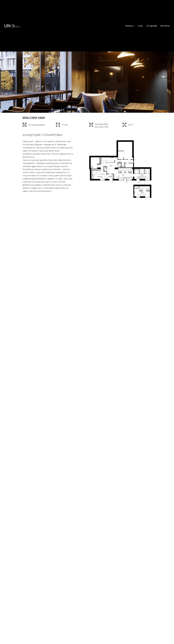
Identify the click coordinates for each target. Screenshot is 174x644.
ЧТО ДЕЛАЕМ (152, 26)
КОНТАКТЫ (165, 26)
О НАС (140, 26)
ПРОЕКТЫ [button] (129, 26)
